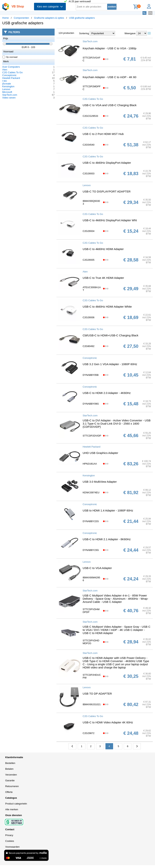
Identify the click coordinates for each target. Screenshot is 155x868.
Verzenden (11, 775)
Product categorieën (16, 804)
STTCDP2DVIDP (92, 436)
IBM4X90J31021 (92, 704)
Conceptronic (9, 75)
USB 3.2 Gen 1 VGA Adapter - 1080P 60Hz (110, 364)
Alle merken (12, 809)
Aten (5, 70)
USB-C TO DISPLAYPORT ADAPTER (107, 191)
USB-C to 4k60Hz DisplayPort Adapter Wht (110, 220)
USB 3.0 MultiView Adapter (100, 482)
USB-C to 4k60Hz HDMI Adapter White (107, 307)
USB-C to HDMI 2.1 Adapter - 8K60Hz (107, 539)
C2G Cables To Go (12, 72)
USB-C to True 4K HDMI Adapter (103, 278)
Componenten (22, 18)
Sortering (84, 33)
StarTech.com (10, 95)
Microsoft (7, 92)
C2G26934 (89, 231)
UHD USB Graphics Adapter (100, 453)
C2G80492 (89, 346)
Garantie (10, 780)
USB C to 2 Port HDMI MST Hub (103, 134)
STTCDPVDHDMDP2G (91, 642)
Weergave (130, 33)
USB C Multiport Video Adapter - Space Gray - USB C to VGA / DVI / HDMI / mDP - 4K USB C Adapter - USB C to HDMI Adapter (116, 630)
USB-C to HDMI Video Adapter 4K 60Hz (108, 722)
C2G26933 (89, 174)
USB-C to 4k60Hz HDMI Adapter (103, 249)
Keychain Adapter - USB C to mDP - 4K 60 (109, 77)
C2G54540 (89, 145)
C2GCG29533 (90, 116)
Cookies (10, 841)
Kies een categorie (50, 7)
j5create (7, 84)
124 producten (66, 33)
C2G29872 (89, 733)
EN (150, 13)
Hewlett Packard (11, 78)
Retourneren (12, 786)
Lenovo (6, 89)
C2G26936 (89, 317)
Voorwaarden (12, 847)
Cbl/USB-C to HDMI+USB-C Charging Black (111, 335)
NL (144, 13)
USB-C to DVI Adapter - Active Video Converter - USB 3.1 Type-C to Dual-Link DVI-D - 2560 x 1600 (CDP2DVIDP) (117, 424)
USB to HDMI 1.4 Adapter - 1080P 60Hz (108, 510)
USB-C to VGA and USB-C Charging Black (110, 105)
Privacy (9, 835)
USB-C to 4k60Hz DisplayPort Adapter (107, 163)
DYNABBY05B (91, 375)
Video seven (9, 98)
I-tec (5, 81)
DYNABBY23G (91, 550)
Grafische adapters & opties (49, 18)
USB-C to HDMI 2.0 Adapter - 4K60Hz (107, 393)
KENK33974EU (91, 492)
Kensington (8, 86)
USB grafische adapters (82, 18)
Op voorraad (10, 57)
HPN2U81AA (90, 464)
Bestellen (10, 763)
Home (6, 18)
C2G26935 (89, 260)
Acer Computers (11, 67)
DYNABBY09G (91, 404)
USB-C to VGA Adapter (97, 568)
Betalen (9, 769)
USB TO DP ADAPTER (97, 694)
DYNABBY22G (91, 521)
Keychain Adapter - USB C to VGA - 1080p (109, 48)
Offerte (9, 792)
